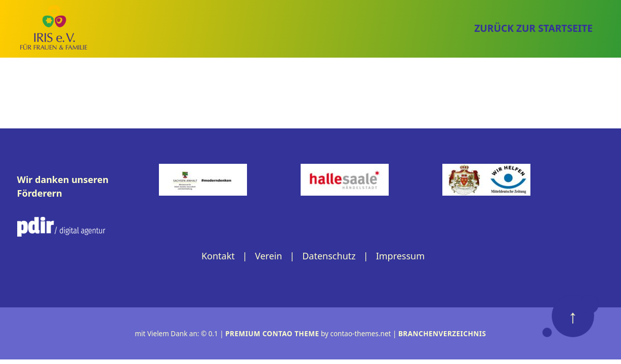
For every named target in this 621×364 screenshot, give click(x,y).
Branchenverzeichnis (442, 334)
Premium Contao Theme (272, 334)
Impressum (400, 256)
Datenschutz (329, 256)
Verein (269, 256)
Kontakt (218, 256)
